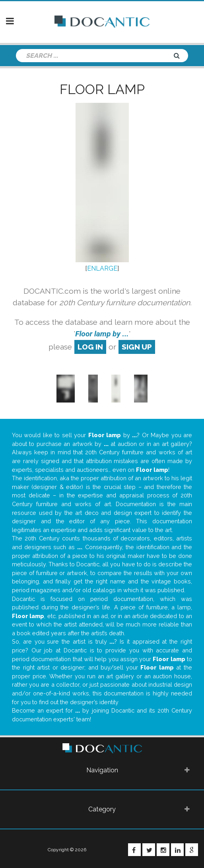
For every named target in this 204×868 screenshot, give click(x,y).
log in (90, 347)
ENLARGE (102, 268)
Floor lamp (102, 89)
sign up (137, 347)
